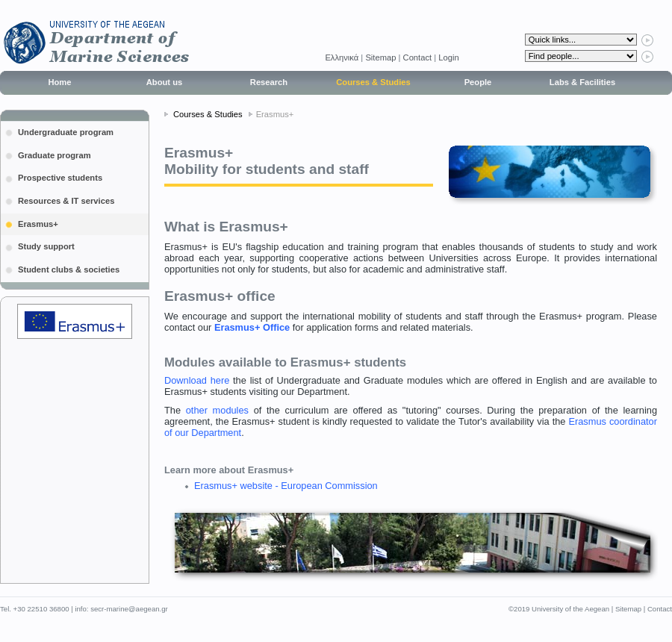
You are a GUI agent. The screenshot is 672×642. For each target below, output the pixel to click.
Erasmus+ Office (252, 327)
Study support (46, 246)
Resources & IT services (66, 201)
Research (269, 82)
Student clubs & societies (69, 269)
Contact (418, 57)
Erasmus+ (38, 224)
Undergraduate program (66, 132)
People (478, 82)
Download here (197, 380)
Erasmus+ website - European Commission (286, 486)
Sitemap (380, 57)
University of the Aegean (570, 609)
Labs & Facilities (582, 82)
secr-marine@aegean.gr (129, 609)
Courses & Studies (373, 82)
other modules (217, 410)
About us (164, 82)
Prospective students (60, 178)
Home (59, 82)
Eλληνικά (343, 57)
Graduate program (55, 155)
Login (448, 57)
